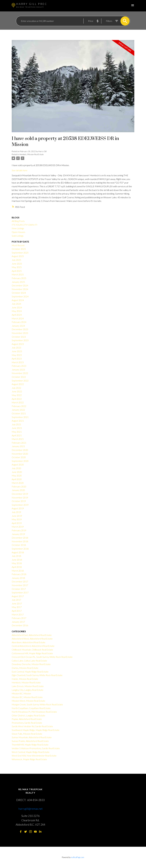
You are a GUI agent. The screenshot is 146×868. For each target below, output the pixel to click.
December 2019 (20, 494)
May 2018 (17, 563)
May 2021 (17, 432)
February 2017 (19, 618)
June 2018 (17, 560)
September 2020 (20, 461)
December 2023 (20, 329)
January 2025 (18, 282)
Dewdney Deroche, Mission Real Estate (31, 664)
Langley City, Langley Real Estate (28, 690)
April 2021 (17, 435)
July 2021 (16, 424)
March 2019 (18, 527)
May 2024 (17, 311)
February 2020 (19, 486)
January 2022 (18, 410)
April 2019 (17, 523)
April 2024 (17, 315)
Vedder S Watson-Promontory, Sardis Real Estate (36, 748)
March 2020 (18, 483)
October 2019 (19, 501)
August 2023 (18, 344)
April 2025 (17, 271)
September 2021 (20, 417)
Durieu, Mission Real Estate (25, 668)
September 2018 (20, 549)
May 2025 (17, 267)
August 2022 (18, 384)
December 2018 (20, 538)
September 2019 (20, 505)
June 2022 (17, 391)
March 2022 (18, 402)
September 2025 (20, 253)
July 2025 (16, 260)
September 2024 (20, 296)
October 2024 (19, 293)
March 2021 (18, 439)
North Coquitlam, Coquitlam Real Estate (31, 708)
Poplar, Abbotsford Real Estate (27, 719)
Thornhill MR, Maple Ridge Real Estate (30, 745)
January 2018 (18, 578)
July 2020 (16, 468)
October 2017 (19, 589)
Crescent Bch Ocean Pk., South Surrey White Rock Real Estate (42, 657)
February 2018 (19, 574)
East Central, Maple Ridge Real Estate (30, 672)
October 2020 (19, 457)
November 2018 (20, 541)
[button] (21, 832)
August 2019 (18, 508)
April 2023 (17, 359)
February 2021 (19, 443)
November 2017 (20, 585)
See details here (20, 170)
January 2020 (18, 490)
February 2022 (19, 406)
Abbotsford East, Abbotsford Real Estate (32, 635)
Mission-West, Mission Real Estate (28, 701)
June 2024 (17, 307)
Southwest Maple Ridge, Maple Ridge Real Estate (36, 730)
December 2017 (20, 581)
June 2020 (17, 472)
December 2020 (20, 450)
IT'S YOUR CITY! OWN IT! (25, 225)
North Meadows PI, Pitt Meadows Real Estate (34, 712)
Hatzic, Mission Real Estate (25, 679)
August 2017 (18, 596)
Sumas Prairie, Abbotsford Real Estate (30, 741)
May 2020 (17, 475)
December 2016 (20, 625)
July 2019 (16, 512)
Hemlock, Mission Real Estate (32, 154)
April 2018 (17, 567)
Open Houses (18, 232)
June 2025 (17, 264)
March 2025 (18, 274)
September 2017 (20, 592)
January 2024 (18, 326)
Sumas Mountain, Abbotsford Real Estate (32, 737)
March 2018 (18, 571)
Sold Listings (18, 236)
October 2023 (19, 337)
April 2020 (17, 479)
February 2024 (19, 322)
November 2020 (20, 454)
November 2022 (20, 373)
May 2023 (17, 355)
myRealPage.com (77, 857)
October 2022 (19, 377)
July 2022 (16, 388)
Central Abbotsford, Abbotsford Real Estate (33, 646)
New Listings (18, 228)
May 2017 (17, 607)
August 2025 (18, 256)
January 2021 (18, 446)
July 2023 (16, 348)
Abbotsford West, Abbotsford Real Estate (32, 639)
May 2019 (17, 519)
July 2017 (16, 600)
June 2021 (17, 428)
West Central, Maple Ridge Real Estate (31, 752)
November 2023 (20, 333)
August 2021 (18, 421)
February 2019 (19, 530)
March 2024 (18, 318)
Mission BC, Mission (21, 693)
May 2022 (17, 395)
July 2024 (16, 304)
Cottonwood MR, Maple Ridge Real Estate (32, 653)
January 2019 (18, 534)
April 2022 (17, 399)
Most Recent (18, 245)
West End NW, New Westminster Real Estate (34, 756)
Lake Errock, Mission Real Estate (28, 686)
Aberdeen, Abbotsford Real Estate (29, 642)
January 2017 (18, 622)
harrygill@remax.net (31, 809)
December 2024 (20, 285)
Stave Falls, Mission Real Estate (27, 734)
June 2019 (17, 516)
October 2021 (19, 413)
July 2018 (16, 556)
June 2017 (17, 603)
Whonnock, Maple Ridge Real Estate (29, 759)
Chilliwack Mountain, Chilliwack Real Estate (32, 650)
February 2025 (19, 278)
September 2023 (20, 340)
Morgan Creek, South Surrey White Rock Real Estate (37, 704)
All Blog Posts (18, 221)
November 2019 (20, 497)
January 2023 (18, 370)
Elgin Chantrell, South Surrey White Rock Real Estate (37, 675)
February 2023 (19, 366)
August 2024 (18, 300)
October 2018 (19, 545)
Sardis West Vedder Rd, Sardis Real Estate (32, 726)
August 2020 (18, 464)
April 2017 (17, 611)
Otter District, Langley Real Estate (28, 715)
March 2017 (18, 614)
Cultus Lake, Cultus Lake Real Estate (29, 661)
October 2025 (19, 249)
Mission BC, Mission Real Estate (27, 697)
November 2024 (20, 289)
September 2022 (20, 381)
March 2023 (18, 362)
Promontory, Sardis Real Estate (27, 723)
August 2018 (18, 552)
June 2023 (17, 351)
